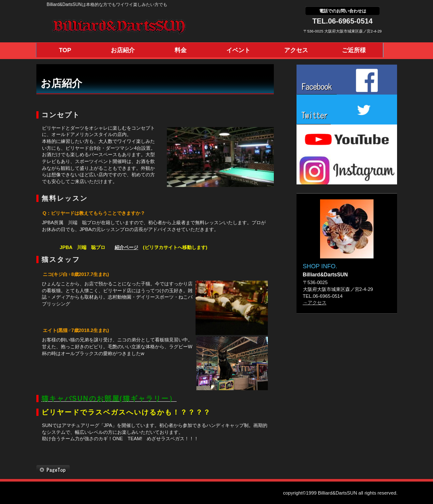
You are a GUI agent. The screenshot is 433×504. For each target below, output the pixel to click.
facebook (347, 80)
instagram (347, 169)
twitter (347, 110)
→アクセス (315, 302)
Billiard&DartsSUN (140, 26)
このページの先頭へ (53, 470)
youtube (347, 139)
